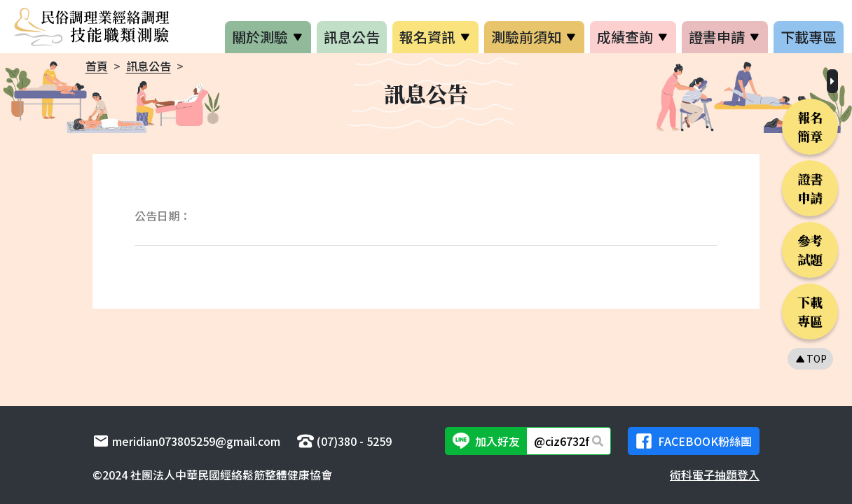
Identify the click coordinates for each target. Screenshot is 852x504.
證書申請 (717, 37)
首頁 (97, 66)
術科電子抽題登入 (715, 475)
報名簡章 (810, 126)
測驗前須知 (526, 37)
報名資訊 (427, 37)
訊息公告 (352, 37)
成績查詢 (625, 37)
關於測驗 (260, 37)
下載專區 (809, 37)
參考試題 (810, 250)
